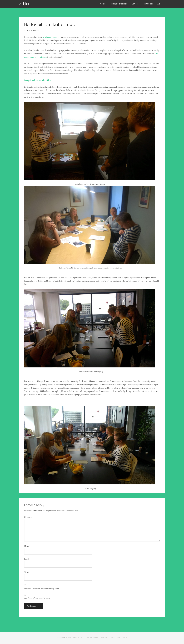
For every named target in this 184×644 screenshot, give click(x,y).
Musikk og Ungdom (51, 37)
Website (27, 572)
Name (27, 546)
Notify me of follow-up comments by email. (42, 589)
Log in (125, 638)
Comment (29, 517)
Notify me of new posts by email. (37, 598)
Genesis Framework (101, 638)
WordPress (116, 638)
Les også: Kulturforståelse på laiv (38, 80)
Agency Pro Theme (81, 638)
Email (27, 559)
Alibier (24, 4)
